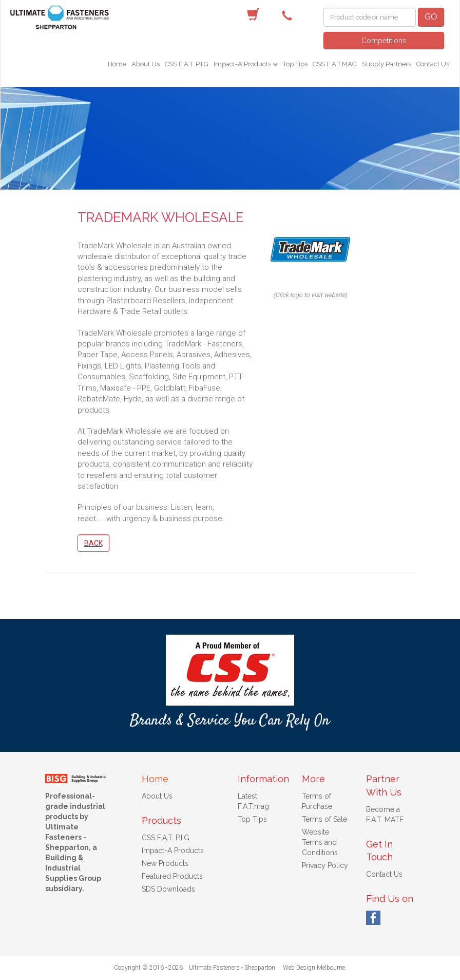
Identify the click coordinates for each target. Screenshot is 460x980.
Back (93, 543)
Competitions (384, 41)
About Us (146, 64)
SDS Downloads (168, 889)
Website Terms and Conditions (320, 842)
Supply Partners (387, 64)
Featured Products (172, 876)
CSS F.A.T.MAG (335, 64)
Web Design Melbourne (314, 968)
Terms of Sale (324, 819)
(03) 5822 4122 (290, 15)
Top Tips (295, 64)
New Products (165, 863)
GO (431, 17)
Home (117, 64)
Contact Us (433, 64)
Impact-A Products (243, 64)
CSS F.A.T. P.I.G (187, 64)
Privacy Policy (325, 865)
